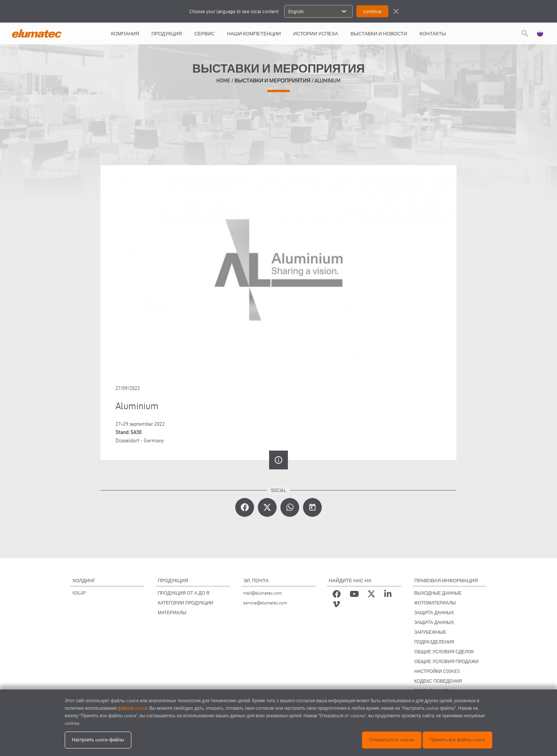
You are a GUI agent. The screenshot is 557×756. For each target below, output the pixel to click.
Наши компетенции (254, 33)
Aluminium (328, 81)
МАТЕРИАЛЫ (172, 613)
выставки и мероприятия (272, 81)
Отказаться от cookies (392, 740)
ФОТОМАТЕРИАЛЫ (435, 603)
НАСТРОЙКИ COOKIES (437, 671)
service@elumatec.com (265, 603)
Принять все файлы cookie (457, 740)
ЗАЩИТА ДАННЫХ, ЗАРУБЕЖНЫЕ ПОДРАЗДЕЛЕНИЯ (434, 632)
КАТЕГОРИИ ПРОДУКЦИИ (185, 603)
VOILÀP (79, 593)
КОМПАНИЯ (125, 33)
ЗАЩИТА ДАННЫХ (434, 613)
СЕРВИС (204, 33)
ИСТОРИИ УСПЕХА (316, 33)
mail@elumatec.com (263, 593)
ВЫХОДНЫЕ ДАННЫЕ (438, 593)
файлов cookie (133, 708)
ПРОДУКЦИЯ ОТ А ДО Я (183, 593)
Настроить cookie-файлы (98, 740)
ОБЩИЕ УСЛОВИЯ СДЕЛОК (444, 652)
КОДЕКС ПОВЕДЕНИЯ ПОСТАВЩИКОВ (438, 686)
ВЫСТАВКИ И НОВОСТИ (379, 33)
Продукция (167, 33)
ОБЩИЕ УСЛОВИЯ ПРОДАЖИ (447, 661)
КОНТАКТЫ (433, 33)
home (223, 81)
